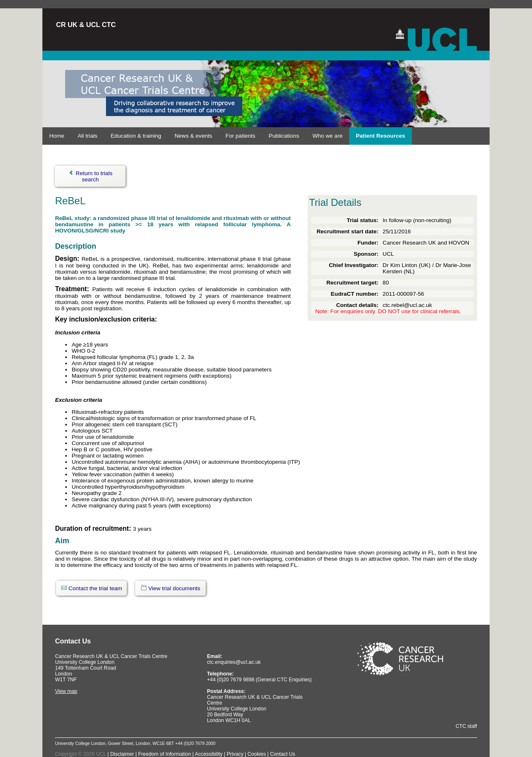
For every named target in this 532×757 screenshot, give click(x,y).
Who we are (328, 136)
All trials (88, 136)
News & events (193, 136)
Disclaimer (122, 754)
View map (66, 691)
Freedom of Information (164, 754)
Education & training (136, 136)
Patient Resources (381, 136)
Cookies (257, 754)
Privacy (236, 754)
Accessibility (209, 754)
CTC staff (466, 726)
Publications (284, 136)
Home (57, 136)
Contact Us (283, 754)
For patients (241, 136)
